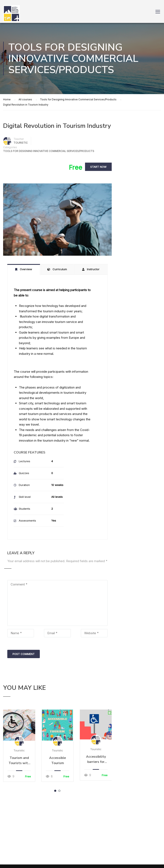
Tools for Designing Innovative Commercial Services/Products (49, 151)
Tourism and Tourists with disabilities (19, 761)
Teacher (19, 139)
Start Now (98, 167)
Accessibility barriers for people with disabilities (96, 759)
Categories (10, 147)
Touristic (19, 750)
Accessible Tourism (58, 760)
